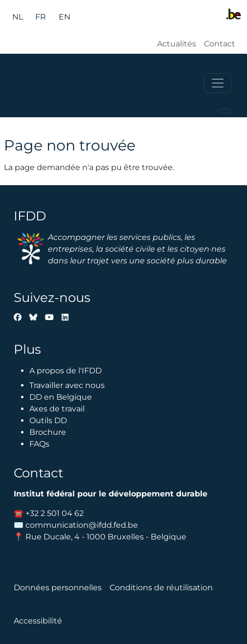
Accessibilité (38, 621)
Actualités (177, 44)
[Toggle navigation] (218, 83)
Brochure (48, 432)
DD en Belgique (61, 397)
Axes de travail (57, 409)
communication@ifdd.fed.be (82, 525)
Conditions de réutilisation (161, 588)
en (65, 17)
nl (18, 17)
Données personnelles (58, 588)
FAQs (39, 444)
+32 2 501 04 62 (55, 513)
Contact (220, 44)
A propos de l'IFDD (66, 371)
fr (41, 17)
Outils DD (48, 420)
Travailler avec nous (67, 385)
